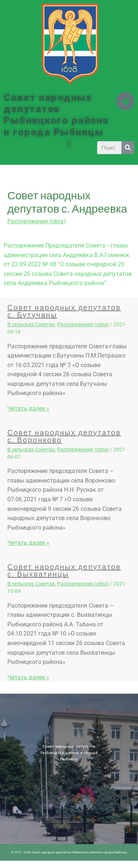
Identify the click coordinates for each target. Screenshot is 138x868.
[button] (69, 144)
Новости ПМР (24, 712)
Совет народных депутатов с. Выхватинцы (64, 570)
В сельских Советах (31, 324)
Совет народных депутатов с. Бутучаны (64, 311)
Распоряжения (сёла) (37, 221)
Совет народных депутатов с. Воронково (64, 436)
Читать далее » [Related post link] (28, 408)
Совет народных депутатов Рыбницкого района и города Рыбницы (56, 115)
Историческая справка (25, 713)
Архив (27, 712)
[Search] (128, 148)
